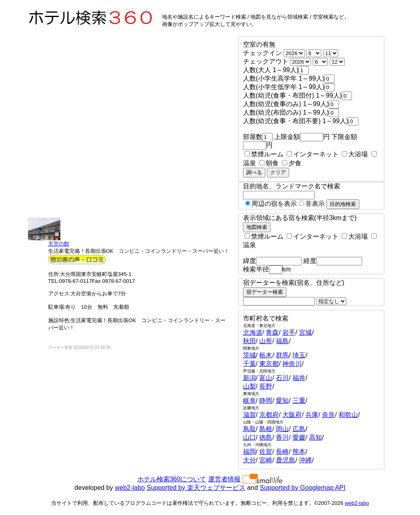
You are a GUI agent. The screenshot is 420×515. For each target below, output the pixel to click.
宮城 (305, 332)
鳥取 (249, 429)
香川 (282, 437)
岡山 (282, 429)
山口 (249, 437)
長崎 (282, 452)
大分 (249, 460)
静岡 (266, 401)
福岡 (249, 452)
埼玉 (299, 355)
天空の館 (59, 244)
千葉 (249, 364)
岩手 (289, 332)
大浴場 (355, 154)
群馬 (282, 355)
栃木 (266, 355)
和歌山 (348, 415)
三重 (299, 401)
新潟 (249, 378)
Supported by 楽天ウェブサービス (196, 488)
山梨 (249, 386)
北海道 (253, 332)
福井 (299, 378)
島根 (266, 429)
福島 (282, 341)
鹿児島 (286, 460)
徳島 (266, 437)
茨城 (249, 355)
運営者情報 (224, 479)
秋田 (249, 341)
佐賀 (266, 452)
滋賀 (249, 415)
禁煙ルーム (264, 154)
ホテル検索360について (172, 479)
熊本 (299, 452)
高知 (316, 437)
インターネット (313, 154)
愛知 (282, 401)
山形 (266, 341)
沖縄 (305, 460)
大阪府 (292, 415)
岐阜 (249, 401)
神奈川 (292, 364)
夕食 (292, 163)
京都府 (269, 415)
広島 (299, 429)
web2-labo (130, 488)
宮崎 (266, 460)
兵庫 (312, 415)
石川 (282, 378)
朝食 (269, 163)
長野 (266, 386)
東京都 (269, 364)
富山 (266, 378)
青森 (272, 332)
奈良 (328, 415)
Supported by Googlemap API (303, 488)
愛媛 (299, 437)
